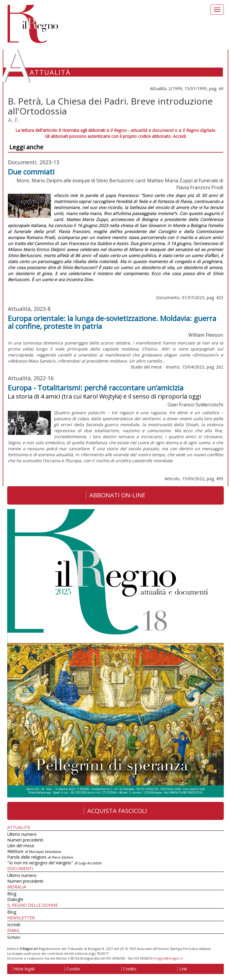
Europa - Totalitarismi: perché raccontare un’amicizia (96, 388)
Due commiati (31, 172)
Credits (129, 969)
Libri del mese (21, 846)
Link (182, 969)
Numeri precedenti (25, 840)
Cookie (72, 969)
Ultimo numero (22, 834)
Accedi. (180, 136)
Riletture (34, 851)
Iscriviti (14, 925)
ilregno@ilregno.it (168, 958)
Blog (12, 894)
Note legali (23, 969)
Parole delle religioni (40, 857)
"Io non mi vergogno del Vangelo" (54, 863)
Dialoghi (15, 899)
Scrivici (14, 937)
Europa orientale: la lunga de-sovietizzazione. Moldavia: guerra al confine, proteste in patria (112, 322)
